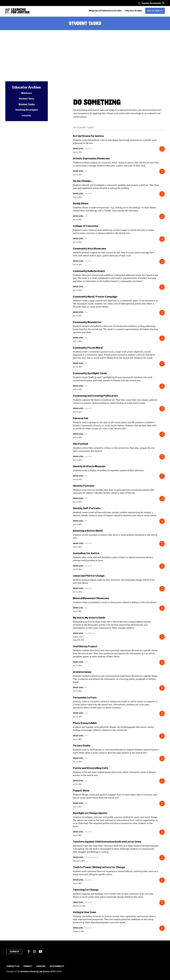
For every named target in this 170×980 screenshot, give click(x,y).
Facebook (29, 952)
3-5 (86, 171)
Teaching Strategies (26, 110)
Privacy (28, 966)
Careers (41, 966)
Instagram (35, 952)
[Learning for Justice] (20, 11)
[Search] (163, 3)
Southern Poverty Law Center (35, 972)
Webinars (27, 93)
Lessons (27, 116)
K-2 (86, 216)
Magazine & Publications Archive (105, 11)
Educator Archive (133, 11)
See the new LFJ (155, 11)
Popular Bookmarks (151, 3)
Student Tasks (27, 104)
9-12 (90, 149)
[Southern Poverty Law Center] (8, 11)
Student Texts (26, 99)
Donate (14, 952)
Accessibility (57, 966)
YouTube (40, 952)
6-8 (86, 149)
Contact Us (13, 966)
